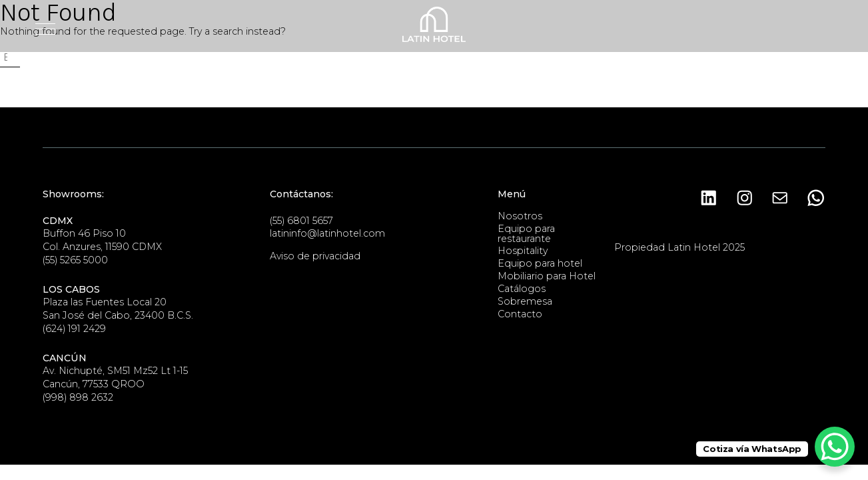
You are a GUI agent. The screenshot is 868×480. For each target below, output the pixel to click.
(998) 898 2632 (78, 397)
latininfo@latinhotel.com (327, 233)
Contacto (520, 314)
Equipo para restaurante (526, 234)
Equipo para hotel (540, 263)
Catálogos (522, 289)
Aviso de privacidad (315, 256)
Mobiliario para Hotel (547, 276)
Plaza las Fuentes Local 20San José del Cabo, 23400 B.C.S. (118, 303)
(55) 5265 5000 (75, 260)
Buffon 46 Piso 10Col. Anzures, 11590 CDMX (102, 234)
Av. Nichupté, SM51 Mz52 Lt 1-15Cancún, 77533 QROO (115, 371)
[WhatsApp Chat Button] (835, 447)
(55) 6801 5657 (301, 221)
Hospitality (523, 251)
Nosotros (520, 216)
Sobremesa (525, 301)
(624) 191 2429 (74, 329)
